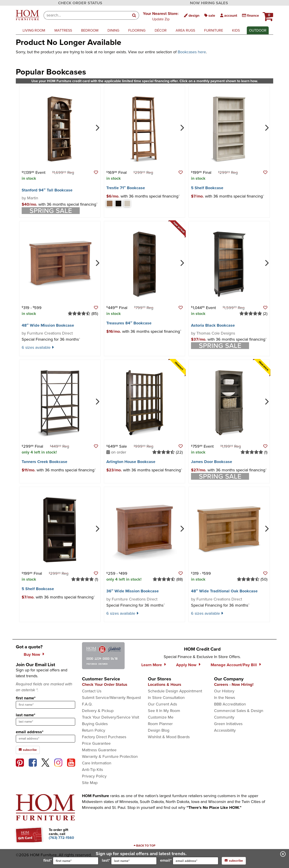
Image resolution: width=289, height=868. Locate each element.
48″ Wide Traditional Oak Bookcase (224, 591)
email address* (30, 732)
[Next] (97, 127)
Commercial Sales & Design (239, 711)
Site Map (90, 783)
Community (224, 717)
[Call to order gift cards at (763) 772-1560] (61, 838)
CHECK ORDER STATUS (80, 3)
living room (34, 30)
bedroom (90, 30)
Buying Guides (95, 724)
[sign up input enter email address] (45, 739)
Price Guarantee (96, 743)
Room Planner (160, 724)
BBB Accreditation (230, 704)
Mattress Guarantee (99, 750)
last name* (26, 715)
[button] (161, 16)
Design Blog (159, 730)
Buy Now (32, 654)
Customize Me (161, 717)
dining (113, 30)
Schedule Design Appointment (175, 691)
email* (189, 861)
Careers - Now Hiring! (234, 684)
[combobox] (87, 15)
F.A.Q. (87, 704)
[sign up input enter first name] (45, 705)
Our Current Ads (162, 704)
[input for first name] (76, 861)
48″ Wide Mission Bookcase (48, 325)
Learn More (152, 665)
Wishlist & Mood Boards (169, 737)
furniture (214, 30)
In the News (225, 698)
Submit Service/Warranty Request (111, 698)
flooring (137, 30)
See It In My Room (164, 711)
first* (71, 861)
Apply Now (186, 665)
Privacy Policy (94, 776)
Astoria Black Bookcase (213, 325)
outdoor (258, 30)
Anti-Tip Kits (92, 770)
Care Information (97, 763)
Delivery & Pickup (98, 711)
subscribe (234, 861)
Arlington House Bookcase (131, 462)
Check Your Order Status (105, 684)
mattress (63, 30)
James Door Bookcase (212, 462)
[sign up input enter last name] (45, 722)
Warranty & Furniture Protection (110, 756)
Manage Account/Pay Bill (234, 665)
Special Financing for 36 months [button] (51, 339)
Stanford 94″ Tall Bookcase (47, 190)
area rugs (185, 30)
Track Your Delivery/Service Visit (111, 717)
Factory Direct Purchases (104, 737)
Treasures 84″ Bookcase (129, 323)
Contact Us (92, 691)
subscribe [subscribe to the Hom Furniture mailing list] (28, 750)
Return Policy (94, 730)
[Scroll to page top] (144, 846)
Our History (224, 691)
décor (161, 30)
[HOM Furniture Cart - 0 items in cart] (267, 15)
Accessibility (225, 730)
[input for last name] (134, 861)
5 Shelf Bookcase (207, 188)
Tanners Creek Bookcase (44, 462)
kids (236, 30)
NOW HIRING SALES (209, 3)
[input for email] (196, 861)
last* (129, 861)
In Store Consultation (166, 698)
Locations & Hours (165, 684)
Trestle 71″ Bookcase (126, 188)
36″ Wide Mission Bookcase (133, 591)
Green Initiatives (228, 724)
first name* (26, 698)
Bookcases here (192, 52)
